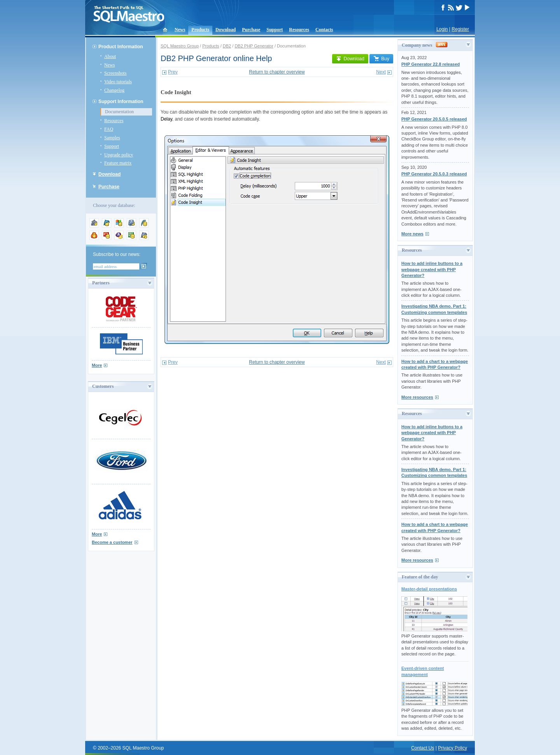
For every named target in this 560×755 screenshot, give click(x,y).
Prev (173, 72)
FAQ (109, 129)
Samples (112, 138)
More (97, 365)
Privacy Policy (452, 748)
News (180, 30)
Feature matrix (118, 163)
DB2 (227, 46)
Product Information (121, 47)
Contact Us (423, 748)
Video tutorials (118, 82)
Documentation (119, 112)
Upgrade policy (119, 155)
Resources (299, 30)
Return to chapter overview (277, 72)
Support (275, 30)
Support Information (121, 102)
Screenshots (115, 73)
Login (442, 29)
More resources (417, 397)
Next (381, 72)
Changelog (114, 90)
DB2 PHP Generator (254, 46)
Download (226, 30)
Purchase (251, 30)
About (110, 56)
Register (460, 29)
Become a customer (112, 542)
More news (412, 234)
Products (200, 30)
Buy (381, 59)
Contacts (324, 30)
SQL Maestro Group (180, 46)
